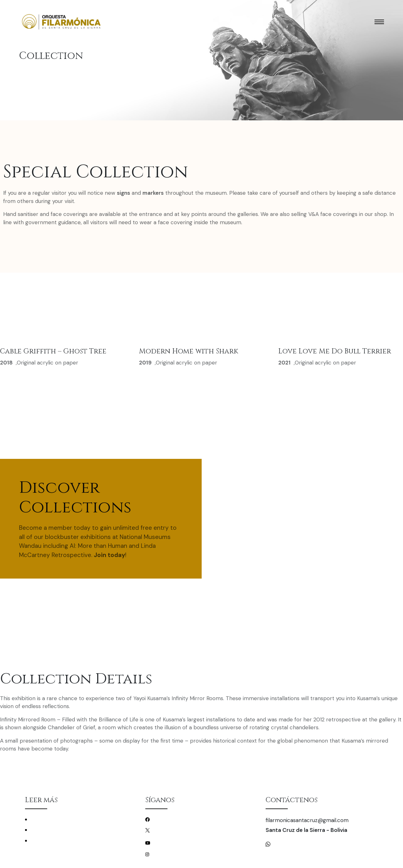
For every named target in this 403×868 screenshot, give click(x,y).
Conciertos (42, 819)
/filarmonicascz (168, 819)
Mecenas (40, 841)
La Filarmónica (46, 830)
